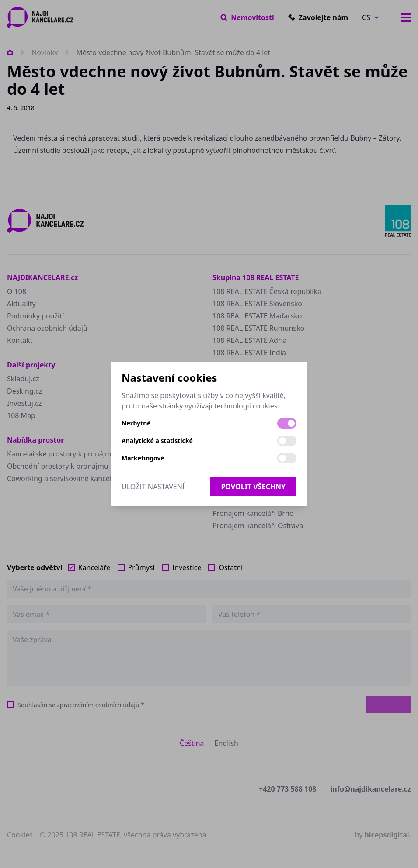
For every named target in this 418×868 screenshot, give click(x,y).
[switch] (287, 423)
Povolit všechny (253, 487)
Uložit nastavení (153, 487)
